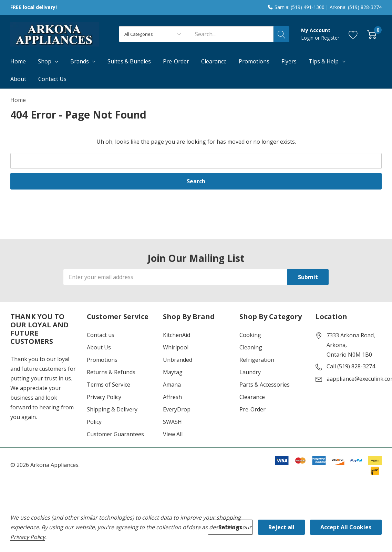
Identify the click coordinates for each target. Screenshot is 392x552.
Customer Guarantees (115, 434)
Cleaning (251, 347)
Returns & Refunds (111, 372)
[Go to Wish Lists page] (353, 34)
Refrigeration (257, 360)
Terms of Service (109, 385)
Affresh (172, 397)
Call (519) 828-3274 (351, 366)
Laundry (250, 372)
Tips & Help (324, 61)
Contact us (101, 335)
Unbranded (178, 360)
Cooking (250, 335)
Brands (80, 61)
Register (330, 38)
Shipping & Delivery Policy (112, 416)
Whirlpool (176, 347)
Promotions (102, 360)
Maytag (173, 372)
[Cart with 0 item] (372, 34)
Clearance (252, 397)
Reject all (281, 527)
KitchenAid (177, 335)
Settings (230, 527)
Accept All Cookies (346, 527)
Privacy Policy (104, 397)
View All (173, 434)
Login (308, 38)
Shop (45, 61)
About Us (99, 347)
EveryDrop (177, 409)
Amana (172, 385)
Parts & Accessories (265, 385)
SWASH (172, 422)
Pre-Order (252, 409)
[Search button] (281, 34)
